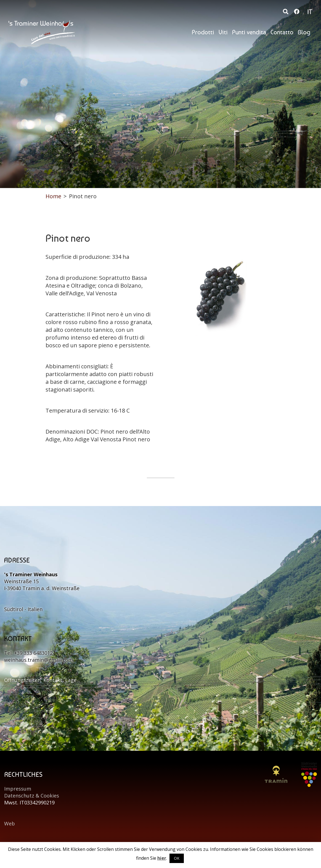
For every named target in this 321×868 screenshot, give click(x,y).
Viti (223, 32)
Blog (304, 32)
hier (162, 858)
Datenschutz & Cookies (32, 796)
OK (177, 858)
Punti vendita (249, 32)
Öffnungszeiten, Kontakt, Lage (40, 680)
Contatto (282, 32)
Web (10, 823)
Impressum (18, 789)
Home (53, 196)
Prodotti (203, 32)
